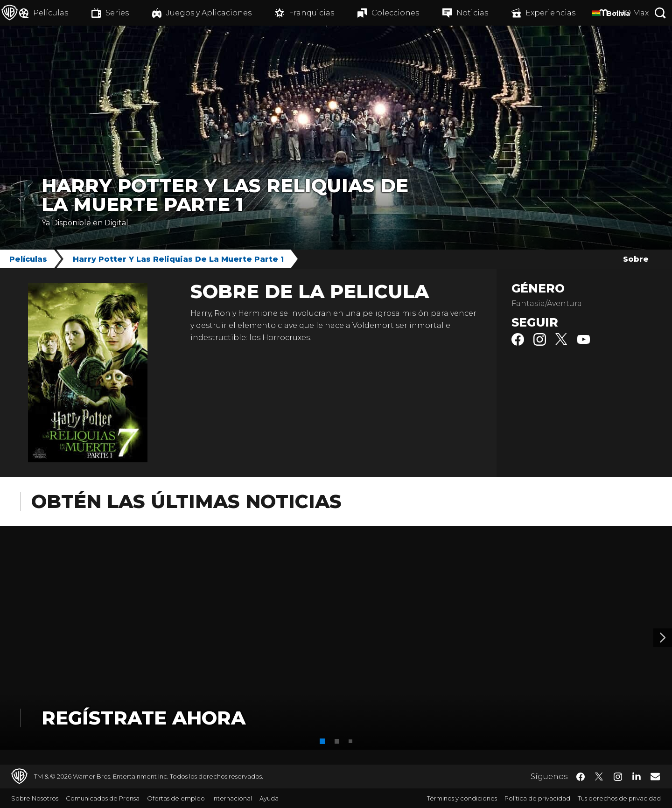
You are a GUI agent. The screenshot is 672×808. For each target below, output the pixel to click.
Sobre (636, 259)
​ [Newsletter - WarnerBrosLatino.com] (655, 776)
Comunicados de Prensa (103, 798)
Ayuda (269, 798)
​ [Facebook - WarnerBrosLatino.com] (581, 777)
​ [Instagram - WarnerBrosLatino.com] (618, 777)
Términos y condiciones (462, 798)
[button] (322, 741)
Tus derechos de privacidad (619, 798)
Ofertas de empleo (176, 798)
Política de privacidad (537, 798)
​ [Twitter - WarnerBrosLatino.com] (599, 777)
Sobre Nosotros (35, 798)
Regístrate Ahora (143, 718)
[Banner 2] (663, 638)
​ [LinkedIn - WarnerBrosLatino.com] (637, 776)
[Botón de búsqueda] (660, 13)
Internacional (232, 798)
